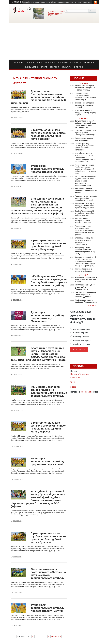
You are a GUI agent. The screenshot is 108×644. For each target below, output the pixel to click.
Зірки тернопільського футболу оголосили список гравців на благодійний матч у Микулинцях (48, 245)
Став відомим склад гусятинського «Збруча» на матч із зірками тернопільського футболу (48, 573)
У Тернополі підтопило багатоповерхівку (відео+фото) (58, 13)
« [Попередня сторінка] (33, 637)
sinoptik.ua (86, 392)
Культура (67, 67)
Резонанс (50, 62)
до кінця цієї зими (80, 344)
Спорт (44, 67)
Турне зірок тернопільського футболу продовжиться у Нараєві (47, 461)
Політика (63, 62)
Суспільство (31, 67)
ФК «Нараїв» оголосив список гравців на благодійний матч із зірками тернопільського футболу (49, 391)
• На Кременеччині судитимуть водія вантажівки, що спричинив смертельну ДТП (51, 2)
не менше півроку (81, 340)
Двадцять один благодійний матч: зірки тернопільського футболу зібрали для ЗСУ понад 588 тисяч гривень (38, 97)
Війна (39, 62)
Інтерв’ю (79, 67)
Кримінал (89, 62)
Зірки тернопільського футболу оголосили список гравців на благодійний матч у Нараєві (48, 427)
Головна (19, 62)
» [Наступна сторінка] (49, 637)
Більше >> (92, 306)
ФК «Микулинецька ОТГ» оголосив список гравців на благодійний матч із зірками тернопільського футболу (49, 281)
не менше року (79, 333)
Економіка (76, 62)
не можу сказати (80, 337)
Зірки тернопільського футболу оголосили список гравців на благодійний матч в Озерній (48, 134)
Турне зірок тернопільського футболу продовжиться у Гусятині (47, 608)
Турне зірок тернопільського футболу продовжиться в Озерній (47, 169)
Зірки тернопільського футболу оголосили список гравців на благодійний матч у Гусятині (48, 538)
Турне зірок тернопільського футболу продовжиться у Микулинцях (47, 317)
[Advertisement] (54, 41)
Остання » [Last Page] (56, 637)
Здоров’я (55, 67)
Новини (30, 62)
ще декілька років (80, 329)
